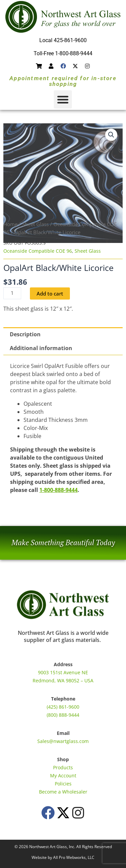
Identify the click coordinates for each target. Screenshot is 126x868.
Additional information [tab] (41, 348)
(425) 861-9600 (63, 707)
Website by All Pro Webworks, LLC (63, 857)
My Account (63, 776)
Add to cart (50, 293)
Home (10, 224)
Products (63, 767)
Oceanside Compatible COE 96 (38, 251)
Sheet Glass (35, 224)
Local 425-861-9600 (63, 40)
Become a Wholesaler (63, 792)
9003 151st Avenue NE (63, 672)
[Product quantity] (12, 293)
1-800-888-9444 (58, 490)
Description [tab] (25, 334)
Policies (63, 784)
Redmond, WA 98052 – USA (63, 680)
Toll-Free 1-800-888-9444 (63, 53)
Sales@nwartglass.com (63, 741)
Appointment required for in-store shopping (63, 81)
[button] (63, 99)
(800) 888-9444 (63, 715)
